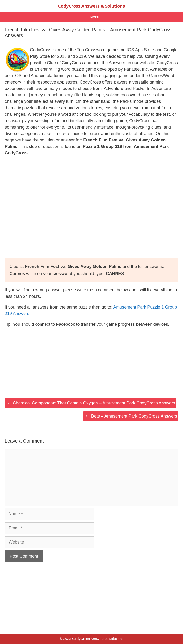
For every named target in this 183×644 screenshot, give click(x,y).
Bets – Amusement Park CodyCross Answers (134, 416)
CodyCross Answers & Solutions (91, 6)
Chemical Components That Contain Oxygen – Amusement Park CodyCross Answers (94, 403)
